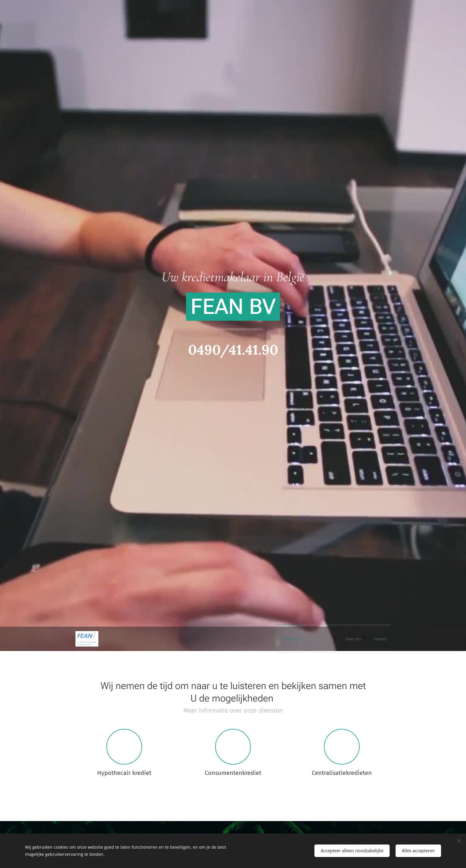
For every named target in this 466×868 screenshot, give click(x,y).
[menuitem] (345, 639)
